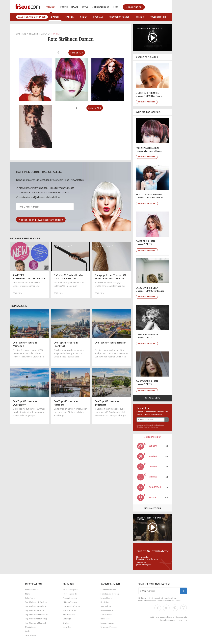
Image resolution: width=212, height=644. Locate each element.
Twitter (166, 608)
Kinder (83, 17)
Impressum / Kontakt (165, 617)
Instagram (184, 608)
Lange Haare (106, 598)
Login (28, 631)
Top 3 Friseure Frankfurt (36, 606)
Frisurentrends (70, 594)
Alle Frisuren (153, 398)
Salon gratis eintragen (32, 17)
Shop (116, 7)
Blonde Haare (107, 610)
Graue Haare (106, 615)
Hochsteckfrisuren (71, 606)
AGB (152, 617)
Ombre (66, 623)
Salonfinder (134, 7)
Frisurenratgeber (119, 17)
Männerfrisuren (70, 602)
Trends (140, 17)
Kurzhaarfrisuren (108, 590)
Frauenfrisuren (70, 598)
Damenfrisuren (110, 584)
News (28, 594)
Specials (98, 17)
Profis (64, 7)
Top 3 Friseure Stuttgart (36, 623)
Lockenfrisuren (107, 623)
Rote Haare (106, 619)
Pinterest (175, 608)
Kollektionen (158, 17)
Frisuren (51, 7)
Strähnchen (106, 606)
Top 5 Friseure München (36, 602)
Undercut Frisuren (109, 627)
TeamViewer (31, 635)
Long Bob (67, 627)
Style (85, 7)
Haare (75, 7)
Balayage (67, 619)
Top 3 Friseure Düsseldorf (37, 615)
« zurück (58, 52)
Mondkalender (100, 7)
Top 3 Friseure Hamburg (36, 619)
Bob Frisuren (106, 602)
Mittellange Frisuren (110, 594)
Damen (55, 17)
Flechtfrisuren (69, 610)
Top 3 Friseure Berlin (34, 610)
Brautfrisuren (69, 615)
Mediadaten (31, 627)
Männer (69, 17)
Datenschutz (154, 427)
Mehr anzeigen (153, 508)
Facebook (158, 608)
